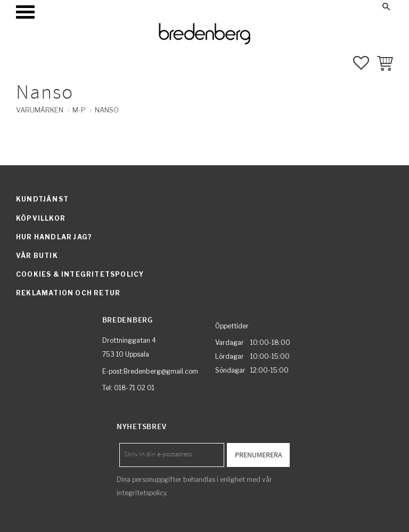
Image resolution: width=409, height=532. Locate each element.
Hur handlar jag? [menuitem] (54, 237)
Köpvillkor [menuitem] (41, 218)
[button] (25, 12)
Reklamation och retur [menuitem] (68, 293)
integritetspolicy (141, 493)
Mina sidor (304, 6)
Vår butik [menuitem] (37, 256)
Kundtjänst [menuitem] (42, 199)
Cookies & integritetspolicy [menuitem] (80, 274)
